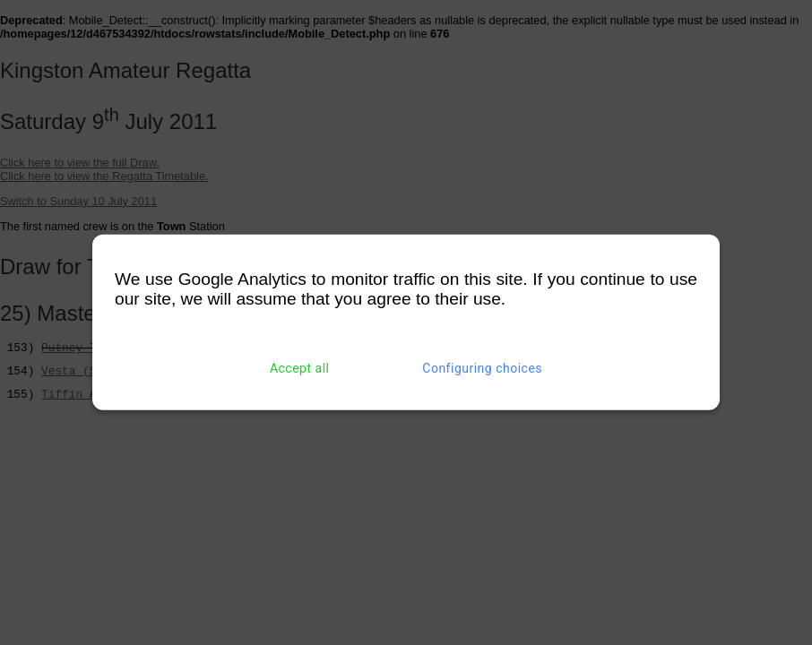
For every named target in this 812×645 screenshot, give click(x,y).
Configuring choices (482, 368)
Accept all (300, 368)
